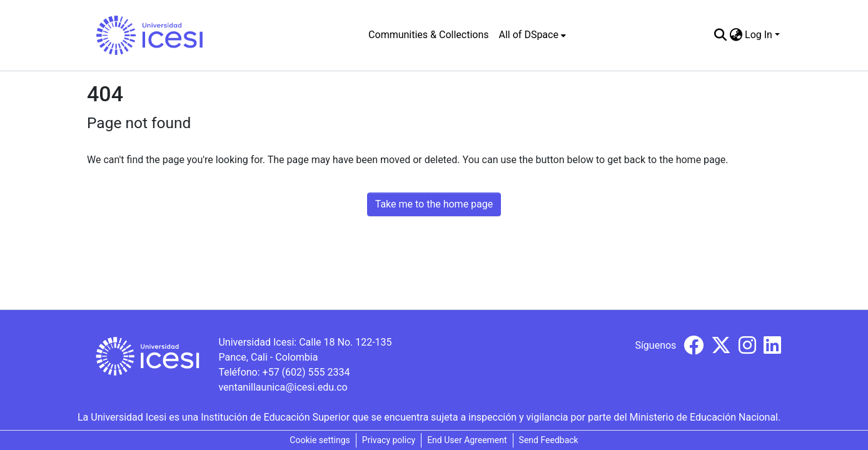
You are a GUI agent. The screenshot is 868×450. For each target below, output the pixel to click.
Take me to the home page (434, 204)
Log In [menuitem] (759, 35)
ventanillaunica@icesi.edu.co (283, 387)
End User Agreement (467, 440)
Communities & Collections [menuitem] (428, 35)
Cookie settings (320, 440)
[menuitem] (532, 35)
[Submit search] (720, 35)
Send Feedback (549, 440)
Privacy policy (389, 440)
